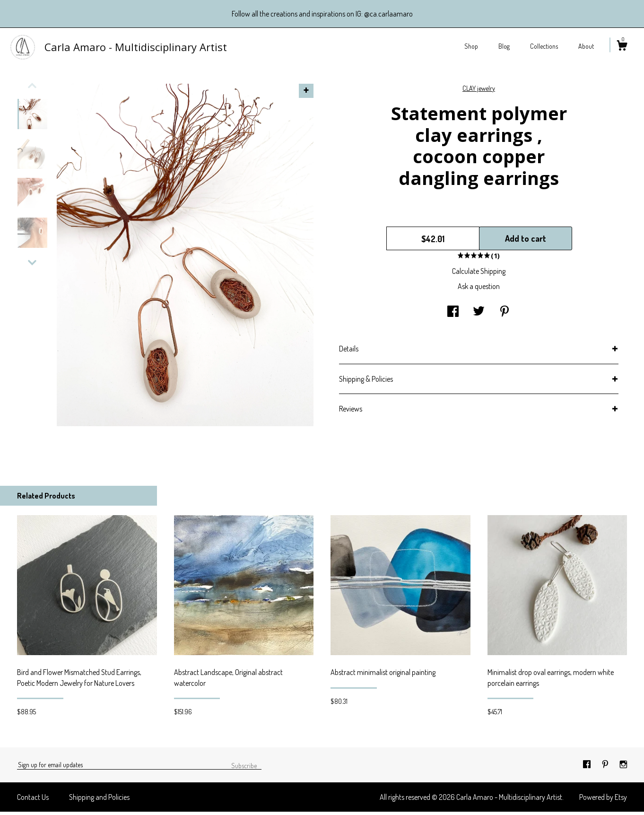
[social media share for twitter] (479, 315)
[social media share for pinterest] (505, 315)
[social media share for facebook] (453, 315)
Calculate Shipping (479, 274)
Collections (544, 46)
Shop (471, 46)
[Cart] (622, 47)
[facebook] (587, 768)
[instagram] (623, 768)
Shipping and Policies (99, 800)
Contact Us (33, 800)
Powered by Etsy (603, 800)
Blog (504, 46)
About (586, 46)
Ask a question (479, 289)
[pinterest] (606, 768)
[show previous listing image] (32, 89)
